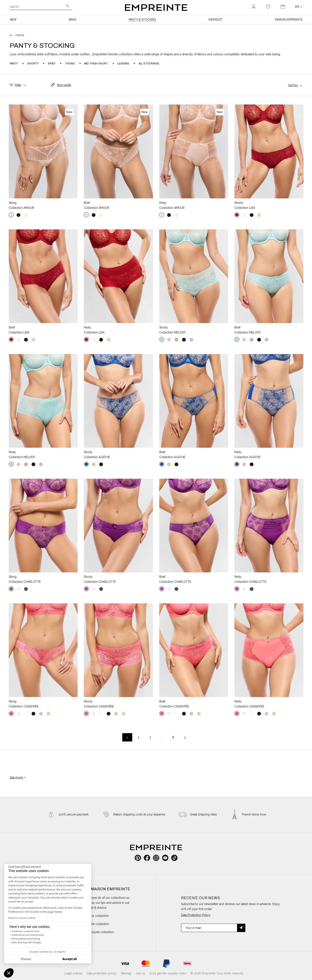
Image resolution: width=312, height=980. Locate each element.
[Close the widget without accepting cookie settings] (25, 867)
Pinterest (139, 858)
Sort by (293, 85)
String (13, 203)
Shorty (33, 64)
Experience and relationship (28, 935)
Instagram (158, 858)
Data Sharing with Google (26, 942)
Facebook (149, 858)
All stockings (149, 64)
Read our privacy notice (22, 918)
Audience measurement (25, 931)
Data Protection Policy (196, 915)
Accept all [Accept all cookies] (69, 959)
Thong (70, 64)
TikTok (174, 858)
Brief (52, 64)
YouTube (167, 858)
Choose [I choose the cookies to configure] (26, 959)
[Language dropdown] (299, 7)
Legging (123, 64)
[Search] (38, 7)
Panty (14, 64)
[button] (9, 973)
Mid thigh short (96, 64)
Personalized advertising (26, 939)
